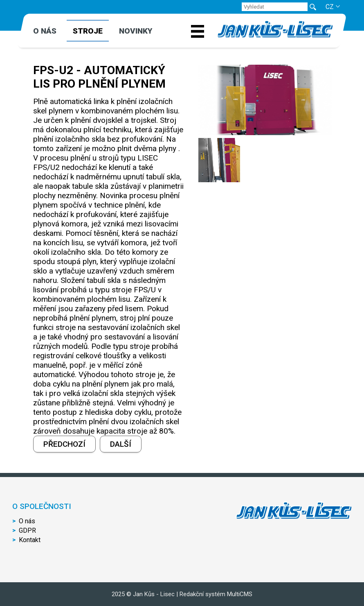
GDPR (27, 530)
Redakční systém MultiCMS (216, 594)
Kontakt (30, 540)
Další (121, 444)
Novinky (136, 31)
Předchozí (64, 444)
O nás (45, 31)
